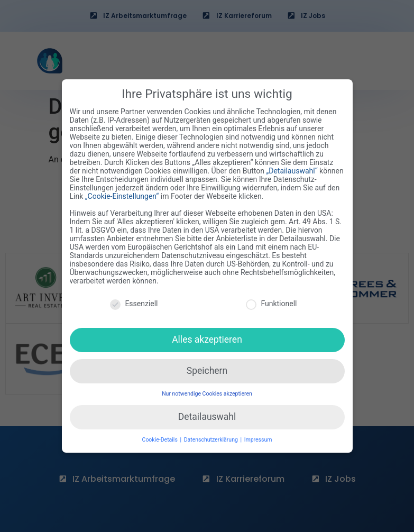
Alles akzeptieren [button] (207, 338)
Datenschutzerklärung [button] (212, 438)
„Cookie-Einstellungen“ (122, 195)
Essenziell (134, 302)
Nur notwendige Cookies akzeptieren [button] (207, 392)
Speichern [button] (207, 369)
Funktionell (271, 302)
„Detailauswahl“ (292, 170)
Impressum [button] (258, 438)
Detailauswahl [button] (207, 415)
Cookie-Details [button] (161, 438)
